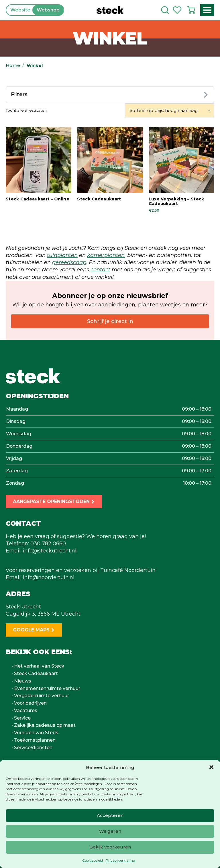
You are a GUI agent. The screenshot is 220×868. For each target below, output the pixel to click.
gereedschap (69, 262)
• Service (21, 718)
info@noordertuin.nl (49, 577)
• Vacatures (24, 711)
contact (100, 270)
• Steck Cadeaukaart (35, 674)
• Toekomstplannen (34, 740)
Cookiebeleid (93, 860)
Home (13, 65)
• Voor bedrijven (29, 703)
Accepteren (110, 815)
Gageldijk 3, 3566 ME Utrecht (43, 614)
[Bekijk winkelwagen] (191, 10)
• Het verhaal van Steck (38, 666)
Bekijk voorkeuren (110, 847)
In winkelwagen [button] (35, 219)
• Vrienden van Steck (35, 733)
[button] (211, 767)
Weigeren (110, 831)
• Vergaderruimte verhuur (40, 696)
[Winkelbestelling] (169, 110)
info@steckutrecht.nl (50, 551)
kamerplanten (106, 255)
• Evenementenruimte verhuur (46, 689)
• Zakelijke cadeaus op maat (44, 725)
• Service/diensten (32, 748)
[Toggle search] (165, 10)
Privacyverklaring (120, 860)
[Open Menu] (207, 10)
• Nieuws (21, 681)
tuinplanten (62, 255)
